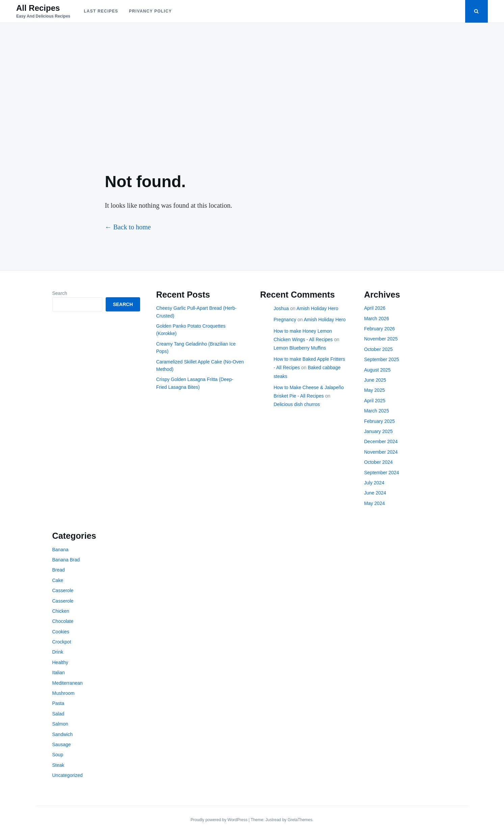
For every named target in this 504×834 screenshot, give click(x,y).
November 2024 (381, 452)
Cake (58, 580)
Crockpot (62, 642)
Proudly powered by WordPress (219, 820)
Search (60, 293)
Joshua (281, 308)
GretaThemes (300, 820)
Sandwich (63, 734)
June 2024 (375, 493)
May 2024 (375, 503)
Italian (59, 673)
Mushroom (63, 693)
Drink (58, 652)
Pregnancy (285, 320)
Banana (60, 550)
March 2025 (377, 411)
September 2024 (382, 473)
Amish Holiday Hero (317, 308)
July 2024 (374, 483)
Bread (59, 570)
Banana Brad (66, 560)
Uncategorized (68, 775)
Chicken (61, 611)
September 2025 (382, 359)
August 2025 (378, 370)
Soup (58, 755)
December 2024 (381, 441)
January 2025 (379, 431)
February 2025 (380, 421)
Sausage (62, 744)
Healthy (60, 662)
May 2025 (375, 390)
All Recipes (38, 8)
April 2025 (375, 401)
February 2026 (380, 329)
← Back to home (128, 227)
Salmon (60, 724)
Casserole (63, 590)
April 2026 (375, 308)
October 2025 (379, 349)
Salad (58, 714)
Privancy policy (150, 11)
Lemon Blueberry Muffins (300, 348)
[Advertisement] (252, 92)
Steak (58, 765)
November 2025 (381, 339)
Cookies (61, 632)
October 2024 (379, 462)
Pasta (58, 703)
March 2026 (377, 319)
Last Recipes (101, 11)
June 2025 (375, 380)
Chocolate (63, 621)
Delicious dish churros (297, 404)
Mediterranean (68, 683)
